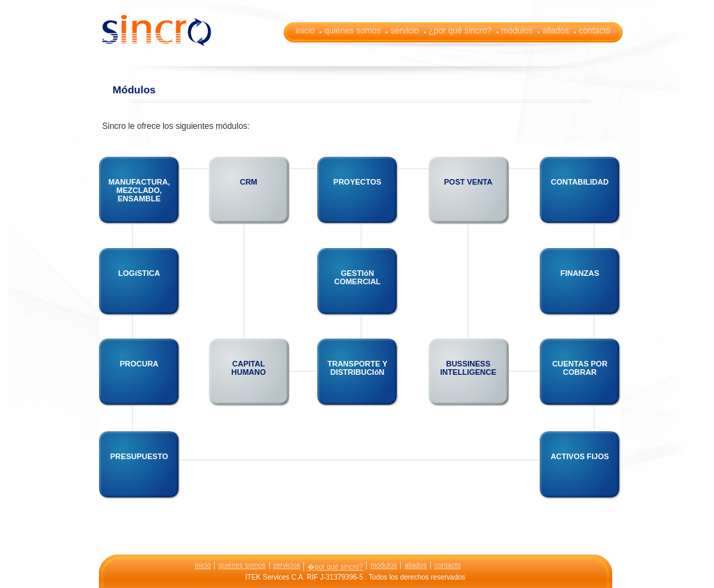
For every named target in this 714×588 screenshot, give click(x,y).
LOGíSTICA (139, 273)
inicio (305, 31)
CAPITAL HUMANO (249, 368)
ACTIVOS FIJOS (580, 456)
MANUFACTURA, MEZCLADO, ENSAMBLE (139, 190)
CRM (249, 182)
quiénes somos (352, 31)
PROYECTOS (357, 182)
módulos (517, 31)
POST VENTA (468, 182)
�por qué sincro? (335, 567)
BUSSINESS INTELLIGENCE (468, 368)
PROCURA (139, 364)
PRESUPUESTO (139, 456)
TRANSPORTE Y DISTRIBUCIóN (358, 368)
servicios (287, 565)
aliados (556, 31)
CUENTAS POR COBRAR (580, 368)
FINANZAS (580, 273)
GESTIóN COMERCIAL (357, 277)
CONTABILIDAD (580, 182)
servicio (405, 31)
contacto (594, 31)
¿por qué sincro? (460, 31)
